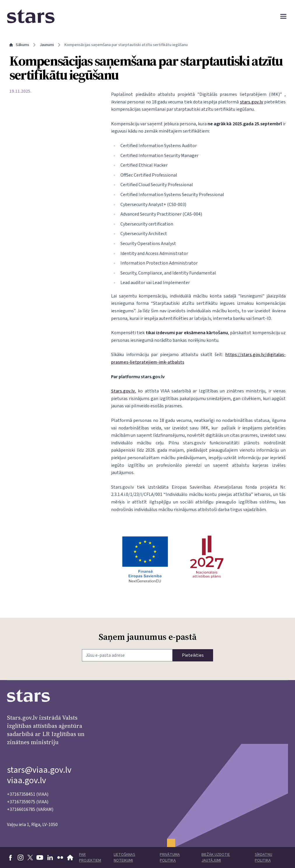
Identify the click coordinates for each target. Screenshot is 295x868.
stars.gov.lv (252, 102)
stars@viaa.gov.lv (39, 770)
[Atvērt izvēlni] (283, 16)
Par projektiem (90, 858)
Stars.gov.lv (123, 391)
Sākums (19, 45)
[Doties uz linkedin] (50, 858)
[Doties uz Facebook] (10, 858)
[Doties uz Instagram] (21, 858)
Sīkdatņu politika (264, 858)
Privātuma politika (170, 858)
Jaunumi (47, 45)
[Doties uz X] (30, 858)
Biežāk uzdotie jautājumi (216, 858)
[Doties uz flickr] (60, 858)
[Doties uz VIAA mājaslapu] (70, 858)
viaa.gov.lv (27, 780)
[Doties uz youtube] (40, 858)
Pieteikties (193, 655)
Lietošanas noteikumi (124, 858)
